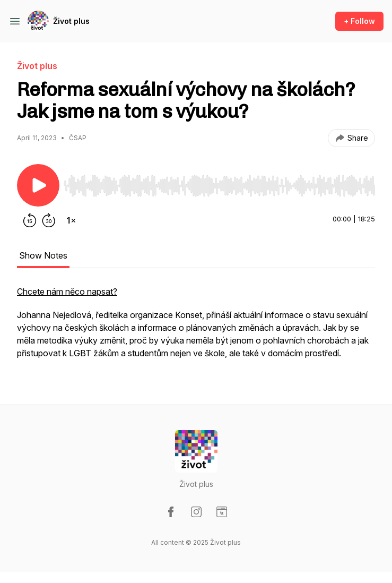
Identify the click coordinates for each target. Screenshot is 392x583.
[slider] (219, 186)
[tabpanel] (196, 328)
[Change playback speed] (71, 220)
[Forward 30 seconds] (49, 220)
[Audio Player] (219, 183)
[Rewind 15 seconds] (30, 220)
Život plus (71, 21)
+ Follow (359, 21)
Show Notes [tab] (43, 255)
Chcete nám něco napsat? (67, 291)
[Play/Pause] (38, 185)
